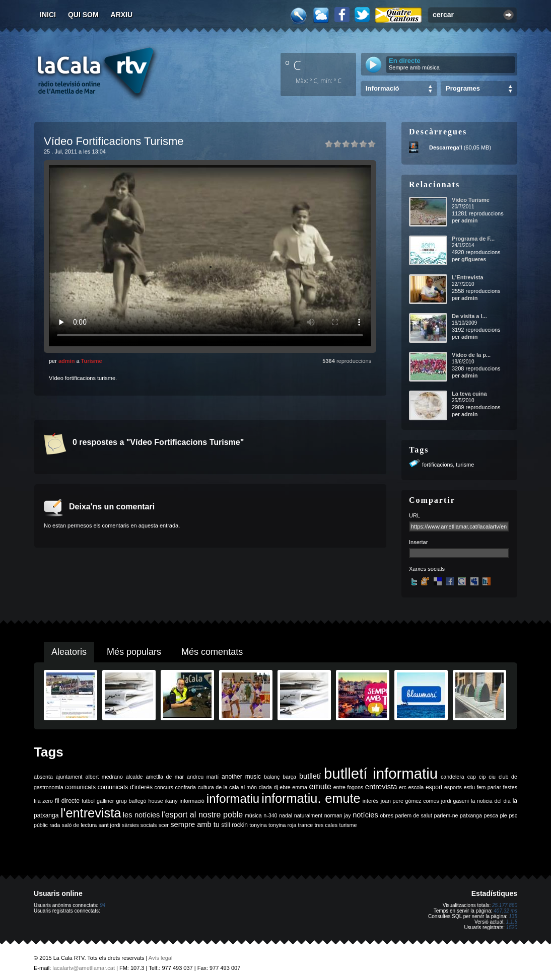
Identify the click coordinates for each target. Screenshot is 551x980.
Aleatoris (69, 652)
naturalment (308, 815)
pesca (491, 815)
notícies (365, 815)
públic (41, 825)
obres (387, 815)
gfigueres (474, 259)
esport (434, 787)
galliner (105, 801)
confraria (186, 787)
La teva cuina (469, 394)
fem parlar (489, 787)
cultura (206, 787)
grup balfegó (131, 801)
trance (306, 825)
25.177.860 (505, 905)
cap (472, 777)
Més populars (134, 652)
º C (293, 65)
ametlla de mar (165, 777)
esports (453, 787)
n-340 (270, 815)
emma (300, 787)
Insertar (418, 542)
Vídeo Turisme (471, 200)
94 (102, 905)
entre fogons (349, 787)
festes (510, 787)
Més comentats (212, 652)
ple (504, 815)
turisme (465, 465)
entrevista (381, 787)
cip (483, 777)
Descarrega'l (446, 147)
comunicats (80, 787)
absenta (43, 777)
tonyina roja (282, 825)
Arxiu (122, 15)
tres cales (326, 825)
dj (275, 787)
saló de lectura (79, 825)
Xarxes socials (427, 569)
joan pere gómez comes (410, 801)
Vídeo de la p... (471, 355)
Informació (382, 88)
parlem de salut (414, 815)
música (253, 815)
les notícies (142, 815)
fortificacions (437, 465)
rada (55, 825)
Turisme (92, 361)
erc (403, 787)
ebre (285, 787)
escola (416, 787)
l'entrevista (91, 813)
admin (66, 361)
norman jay (338, 815)
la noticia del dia (491, 801)
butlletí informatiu (381, 773)
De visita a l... (469, 316)
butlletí (310, 776)
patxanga (471, 815)
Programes (463, 88)
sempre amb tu (195, 824)
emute (320, 786)
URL (415, 515)
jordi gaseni (455, 801)
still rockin (234, 825)
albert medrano (104, 777)
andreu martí (203, 777)
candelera (453, 777)
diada (265, 787)
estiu (470, 787)
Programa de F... (473, 239)
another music (241, 777)
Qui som (83, 15)
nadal (286, 815)
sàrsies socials (139, 825)
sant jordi (110, 825)
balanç (272, 777)
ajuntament (69, 777)
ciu (492, 777)
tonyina (258, 825)
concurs (164, 787)
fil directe (67, 801)
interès (371, 801)
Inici (48, 15)
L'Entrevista (468, 277)
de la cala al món (236, 787)
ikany (171, 801)
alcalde (134, 777)
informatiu (233, 799)
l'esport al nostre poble (202, 815)
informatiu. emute (311, 798)
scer (164, 825)
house (156, 801)
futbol (88, 801)
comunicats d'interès (125, 787)
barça (289, 777)
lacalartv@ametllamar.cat (84, 968)
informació (192, 801)
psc (513, 815)
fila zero (43, 801)
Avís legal (161, 958)
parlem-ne (446, 815)
